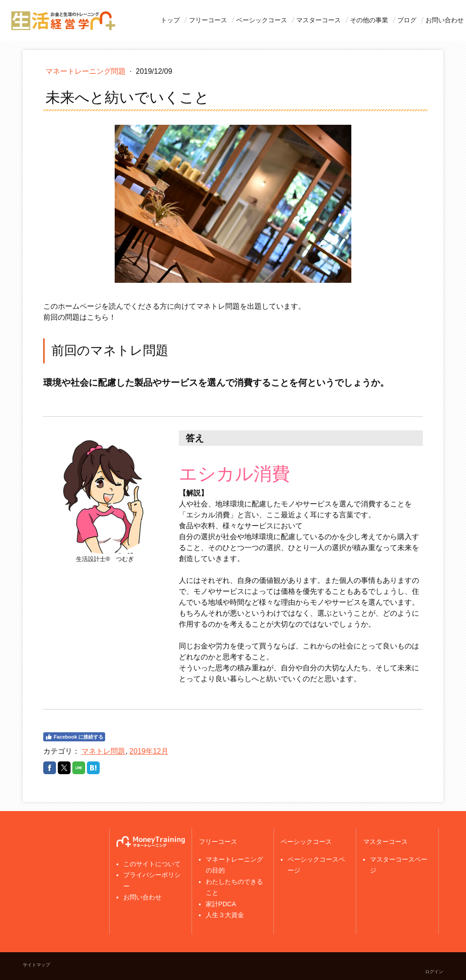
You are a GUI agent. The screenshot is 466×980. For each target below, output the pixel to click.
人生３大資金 (225, 915)
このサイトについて (152, 864)
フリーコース (208, 20)
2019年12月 (149, 751)
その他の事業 (369, 20)
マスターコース (319, 20)
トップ (170, 20)
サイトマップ (36, 965)
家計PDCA (221, 904)
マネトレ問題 (103, 751)
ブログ (407, 20)
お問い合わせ (445, 20)
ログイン (434, 972)
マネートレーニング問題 (86, 71)
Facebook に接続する (74, 737)
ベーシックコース (262, 20)
